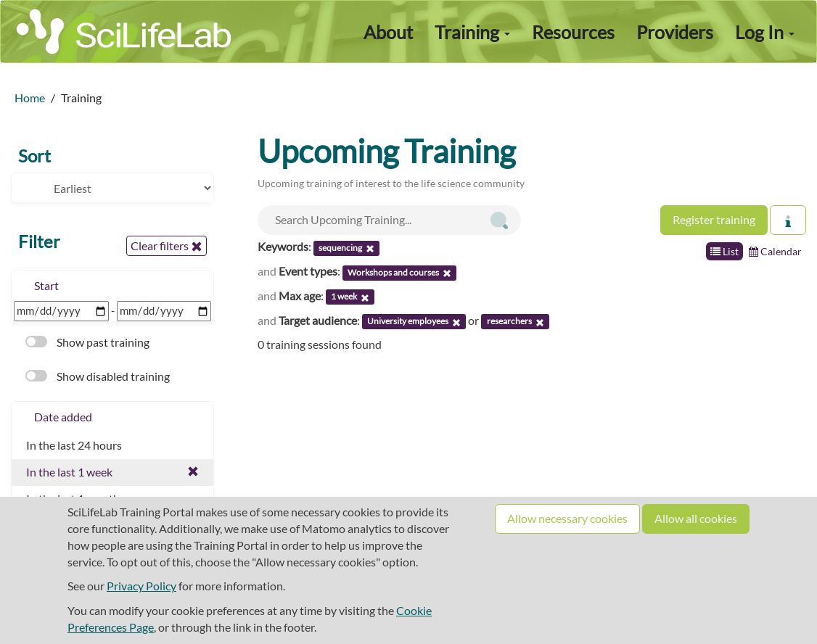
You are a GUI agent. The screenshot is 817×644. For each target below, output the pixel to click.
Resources (573, 32)
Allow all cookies (696, 518)
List (724, 251)
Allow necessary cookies (567, 518)
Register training (714, 219)
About (388, 32)
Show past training (87, 342)
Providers (675, 32)
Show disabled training (98, 376)
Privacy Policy (141, 586)
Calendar (775, 251)
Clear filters (167, 246)
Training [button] (472, 32)
